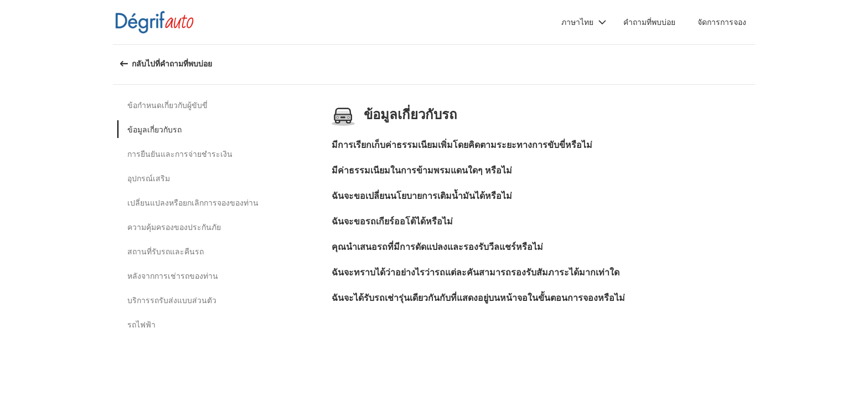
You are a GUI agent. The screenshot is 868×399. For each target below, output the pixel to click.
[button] (584, 22)
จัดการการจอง (722, 22)
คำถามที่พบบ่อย (649, 22)
